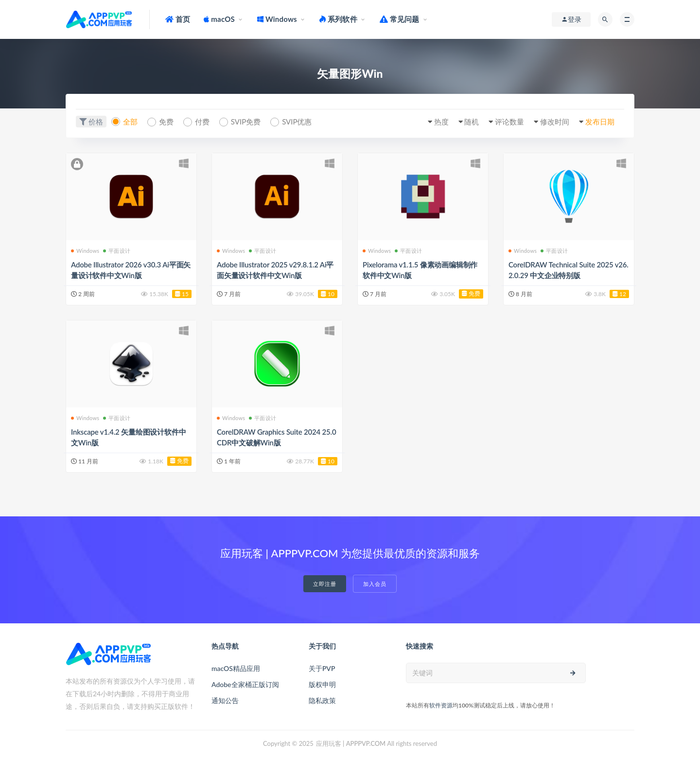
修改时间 (555, 122)
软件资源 (441, 705)
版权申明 (322, 684)
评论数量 (509, 122)
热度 (441, 122)
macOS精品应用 (236, 668)
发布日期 (600, 122)
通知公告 (225, 700)
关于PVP (322, 668)
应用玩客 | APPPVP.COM (351, 743)
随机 (472, 122)
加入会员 (375, 584)
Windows (85, 251)
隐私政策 (322, 700)
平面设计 (117, 251)
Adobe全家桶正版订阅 (245, 684)
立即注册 (325, 584)
